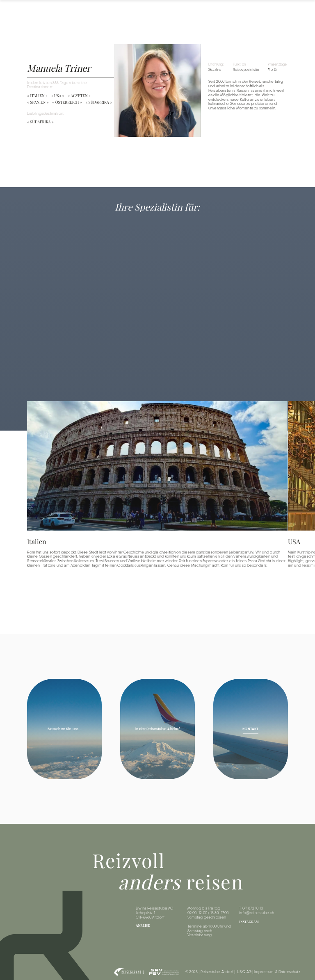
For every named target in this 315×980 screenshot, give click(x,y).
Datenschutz (289, 972)
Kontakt (297, 13)
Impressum (264, 972)
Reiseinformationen (241, 13)
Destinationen (200, 13)
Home (171, 13)
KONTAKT (250, 729)
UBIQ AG (244, 972)
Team (275, 13)
